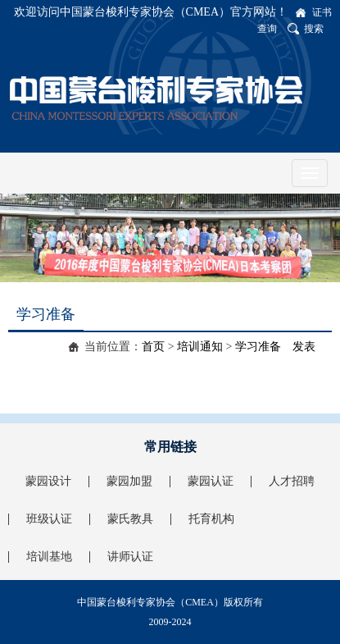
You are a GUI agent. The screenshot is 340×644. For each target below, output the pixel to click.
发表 (304, 347)
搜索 (314, 29)
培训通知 (200, 347)
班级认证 (49, 519)
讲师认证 (130, 557)
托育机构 (211, 519)
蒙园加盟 (129, 481)
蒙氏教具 (130, 519)
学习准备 (258, 347)
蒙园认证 (211, 481)
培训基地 (49, 557)
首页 (153, 347)
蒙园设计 (48, 481)
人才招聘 (292, 481)
